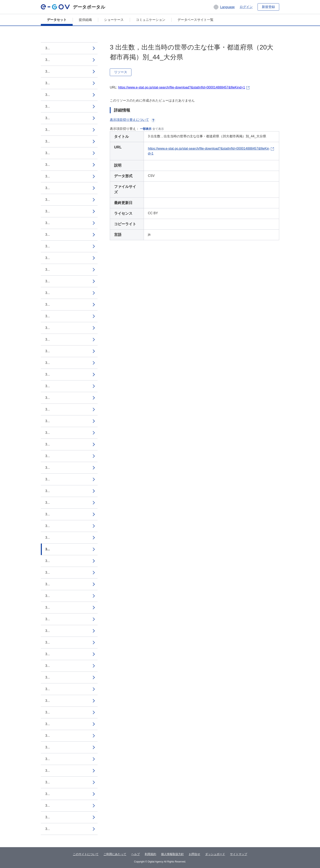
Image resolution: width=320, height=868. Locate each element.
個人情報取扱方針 (172, 854)
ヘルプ (136, 854)
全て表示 (158, 129)
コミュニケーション (151, 20)
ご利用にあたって (115, 854)
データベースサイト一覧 (196, 20)
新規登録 (268, 7)
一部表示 (146, 129)
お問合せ (194, 854)
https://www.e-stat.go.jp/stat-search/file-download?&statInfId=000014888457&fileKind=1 (182, 87)
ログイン (246, 7)
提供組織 (85, 20)
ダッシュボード (215, 854)
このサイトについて (86, 854)
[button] (224, 7)
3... (48, 48)
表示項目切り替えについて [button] (133, 120)
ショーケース (114, 20)
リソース (121, 72)
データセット (57, 20)
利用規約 (150, 854)
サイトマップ (239, 854)
